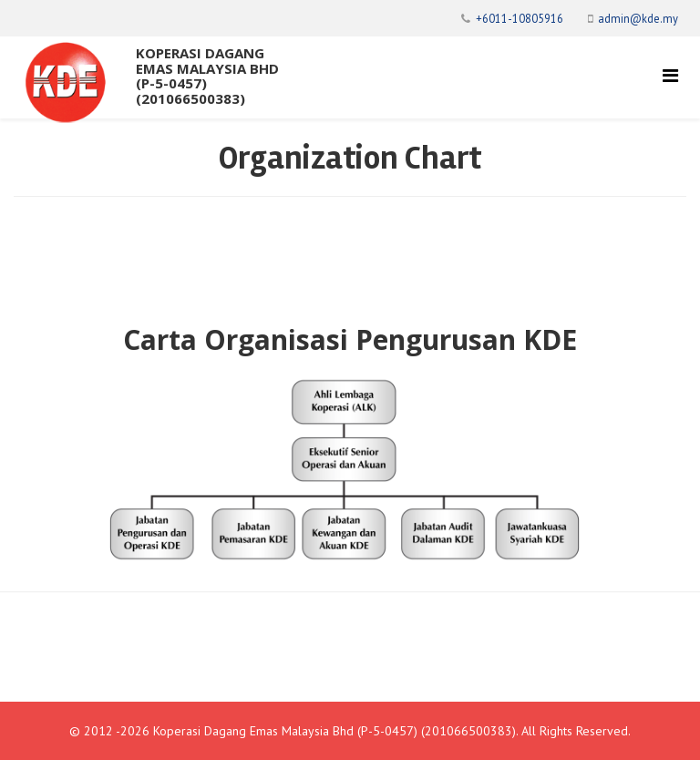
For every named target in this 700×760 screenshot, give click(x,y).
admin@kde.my (638, 18)
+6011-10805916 (520, 18)
